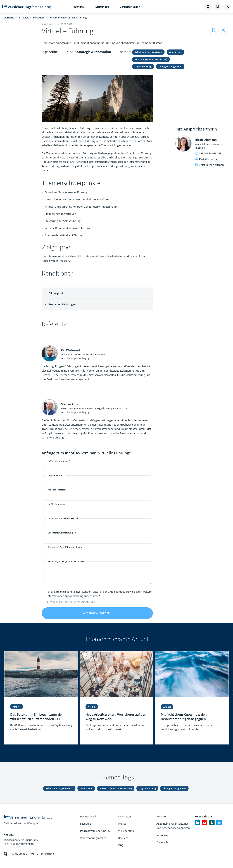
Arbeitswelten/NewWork (148, 52)
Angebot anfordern (97, 613)
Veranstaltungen (130, 7)
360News (79, 7)
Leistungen (102, 7)
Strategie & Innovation (31, 18)
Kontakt (161, 816)
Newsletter (125, 816)
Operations (175, 52)
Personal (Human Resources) (151, 59)
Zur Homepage (27, 7)
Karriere (123, 838)
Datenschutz (164, 842)
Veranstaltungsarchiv (93, 838)
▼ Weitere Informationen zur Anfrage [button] (72, 602)
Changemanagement (170, 67)
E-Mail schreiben (207, 159)
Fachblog (86, 824)
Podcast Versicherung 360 (96, 831)
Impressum (163, 835)
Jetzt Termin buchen (209, 165)
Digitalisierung (143, 67)
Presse (122, 824)
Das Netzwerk (88, 816)
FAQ (121, 845)
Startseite (9, 18)
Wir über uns (126, 831)
